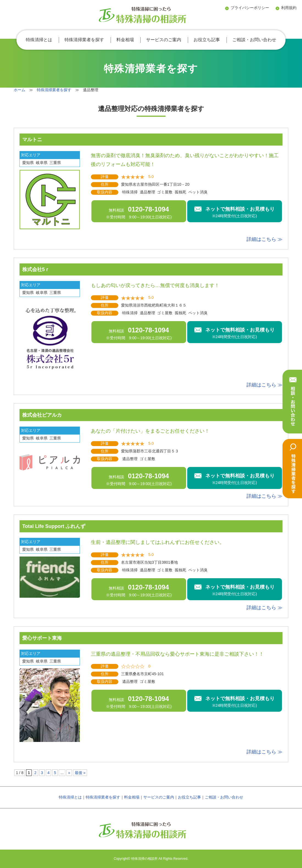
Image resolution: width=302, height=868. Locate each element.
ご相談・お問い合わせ (254, 40)
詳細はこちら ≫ (265, 239)
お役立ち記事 (207, 40)
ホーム (19, 90)
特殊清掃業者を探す (84, 40)
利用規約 (289, 8)
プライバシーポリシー (250, 8)
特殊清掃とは (39, 40)
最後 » (80, 773)
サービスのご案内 (164, 40)
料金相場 (125, 40)
